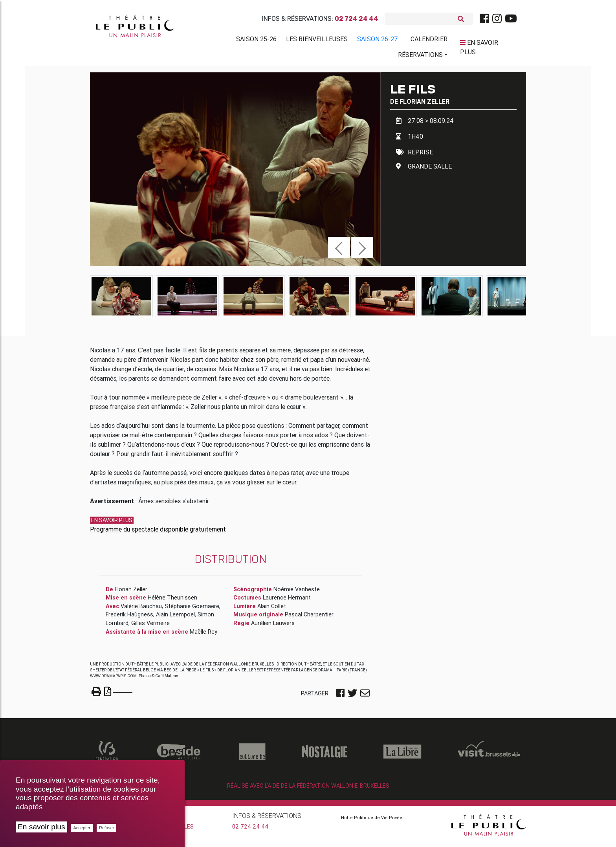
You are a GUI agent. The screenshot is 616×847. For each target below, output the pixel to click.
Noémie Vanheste (297, 592)
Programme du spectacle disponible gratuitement (158, 532)
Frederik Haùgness (129, 618)
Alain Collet (272, 609)
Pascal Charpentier (309, 618)
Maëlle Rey (203, 634)
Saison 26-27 (378, 40)
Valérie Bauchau (141, 609)
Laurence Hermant (287, 601)
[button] (339, 250)
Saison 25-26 (256, 40)
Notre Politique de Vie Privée (372, 820)
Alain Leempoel (175, 618)
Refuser (107, 828)
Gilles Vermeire (150, 626)
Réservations (420, 56)
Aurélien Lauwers (273, 626)
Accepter (82, 828)
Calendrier (429, 40)
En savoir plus (41, 827)
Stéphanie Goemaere (192, 609)
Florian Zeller (424, 104)
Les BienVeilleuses (317, 40)
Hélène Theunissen (172, 601)
